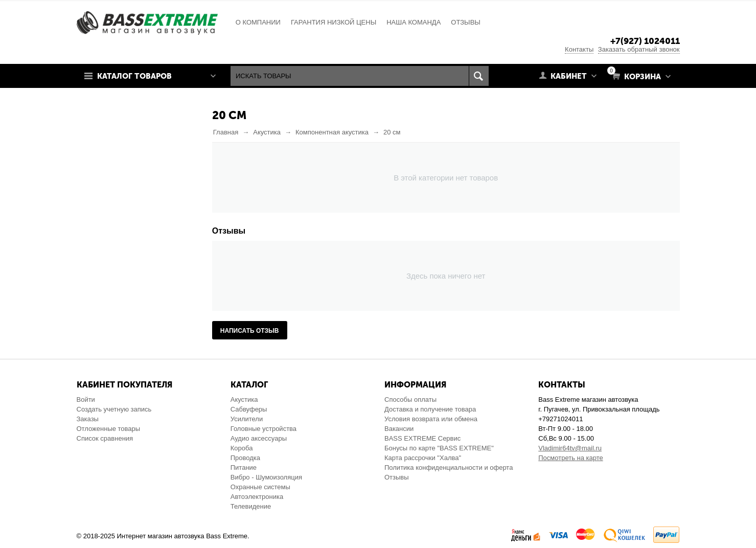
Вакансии (399, 429)
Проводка (245, 458)
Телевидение (251, 506)
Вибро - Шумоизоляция (266, 477)
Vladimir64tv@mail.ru (570, 448)
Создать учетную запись (114, 409)
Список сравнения (105, 438)
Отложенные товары (109, 429)
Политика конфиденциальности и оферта (449, 467)
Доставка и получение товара (430, 409)
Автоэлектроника (257, 497)
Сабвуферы (249, 409)
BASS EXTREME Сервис (422, 438)
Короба (242, 448)
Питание (244, 467)
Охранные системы (260, 487)
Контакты (579, 49)
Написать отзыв (250, 331)
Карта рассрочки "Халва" (423, 458)
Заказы (88, 419)
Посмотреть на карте (570, 458)
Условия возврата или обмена (431, 419)
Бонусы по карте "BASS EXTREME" (439, 448)
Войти (86, 399)
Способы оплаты (410, 399)
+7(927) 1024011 (645, 41)
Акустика (244, 399)
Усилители (247, 419)
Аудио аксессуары (259, 438)
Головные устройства (264, 429)
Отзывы (397, 477)
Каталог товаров (134, 76)
